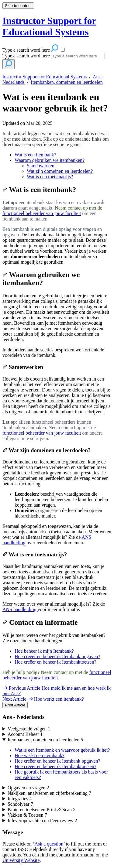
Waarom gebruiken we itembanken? (50, 160)
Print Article (15, 705)
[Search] (78, 56)
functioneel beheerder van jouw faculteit (42, 213)
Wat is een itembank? (35, 155)
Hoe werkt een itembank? (40, 755)
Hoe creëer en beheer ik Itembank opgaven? (57, 656)
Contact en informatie (41, 622)
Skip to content (18, 6)
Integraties (20, 799)
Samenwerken (41, 166)
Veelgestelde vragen (29, 729)
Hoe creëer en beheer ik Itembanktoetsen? (55, 662)
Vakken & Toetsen (27, 815)
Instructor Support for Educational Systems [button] (49, 26)
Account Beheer (25, 734)
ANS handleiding (20, 609)
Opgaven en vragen (28, 788)
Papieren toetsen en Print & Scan (41, 810)
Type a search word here (26, 56)
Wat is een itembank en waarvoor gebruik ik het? (55, 103)
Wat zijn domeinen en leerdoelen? (60, 171)
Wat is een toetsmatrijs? (50, 177)
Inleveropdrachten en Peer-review (42, 820)
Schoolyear (20, 804)
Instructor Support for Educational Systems (45, 77)
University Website (21, 860)
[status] (57, 155)
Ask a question (49, 844)
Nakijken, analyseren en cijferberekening (49, 793)
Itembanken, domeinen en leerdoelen (67, 82)
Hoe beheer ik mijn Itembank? (44, 651)
